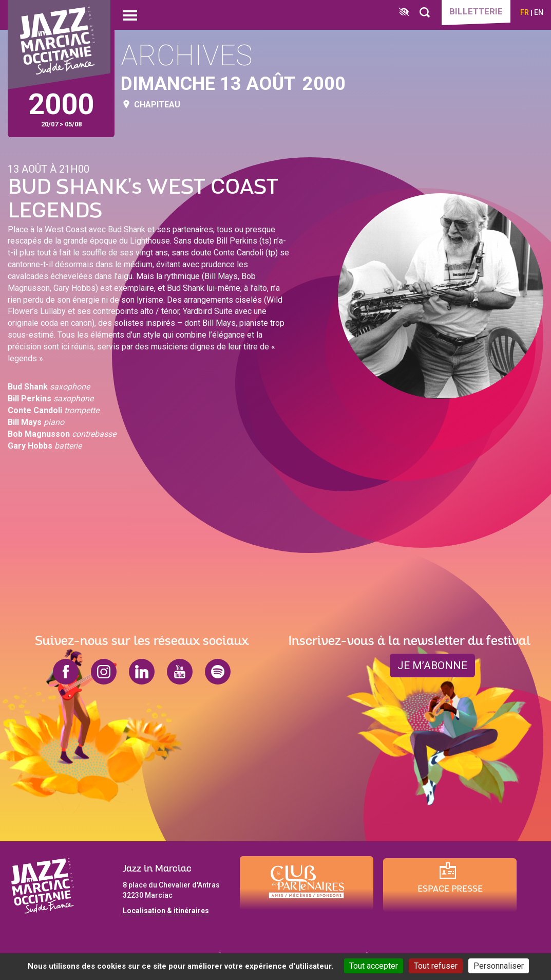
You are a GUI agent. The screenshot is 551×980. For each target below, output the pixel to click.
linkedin (142, 672)
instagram (104, 672)
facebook (66, 672)
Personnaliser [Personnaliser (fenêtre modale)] (499, 966)
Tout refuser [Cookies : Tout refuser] (436, 966)
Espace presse (450, 889)
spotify (218, 672)
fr (525, 12)
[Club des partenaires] (307, 883)
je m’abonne (432, 665)
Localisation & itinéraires (166, 911)
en (539, 12)
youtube (180, 672)
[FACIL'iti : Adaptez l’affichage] (404, 13)
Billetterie (476, 11)
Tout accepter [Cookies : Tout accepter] (374, 966)
